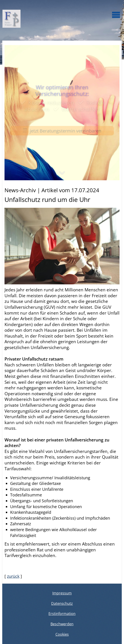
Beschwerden (62, 624)
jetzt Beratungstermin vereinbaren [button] (62, 131)
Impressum (62, 593)
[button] (62, 175)
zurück (13, 576)
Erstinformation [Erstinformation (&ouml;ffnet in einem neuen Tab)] (62, 614)
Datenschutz (62, 603)
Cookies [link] (62, 634)
